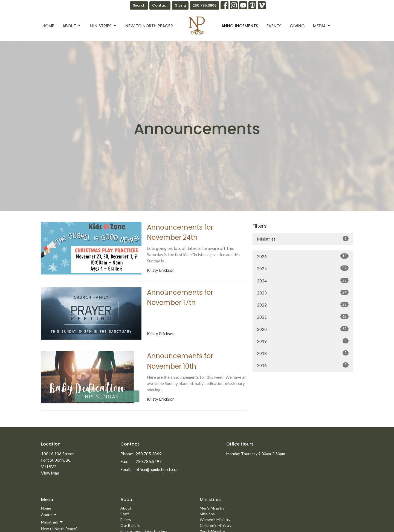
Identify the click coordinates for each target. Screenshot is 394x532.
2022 (303, 305)
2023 (303, 293)
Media (322, 26)
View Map (50, 473)
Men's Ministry (212, 508)
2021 (303, 317)
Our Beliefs (130, 525)
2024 (303, 281)
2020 (303, 329)
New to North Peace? (149, 26)
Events (274, 26)
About (72, 26)
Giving (180, 5)
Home (48, 26)
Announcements (240, 26)
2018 (303, 353)
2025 (303, 268)
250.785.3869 (205, 5)
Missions (207, 514)
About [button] (49, 515)
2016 (303, 365)
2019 (303, 341)
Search (139, 5)
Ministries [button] (52, 522)
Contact (160, 5)
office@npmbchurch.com (157, 469)
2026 (303, 256)
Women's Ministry (215, 520)
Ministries (103, 26)
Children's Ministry (216, 525)
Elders (126, 520)
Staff (125, 514)
